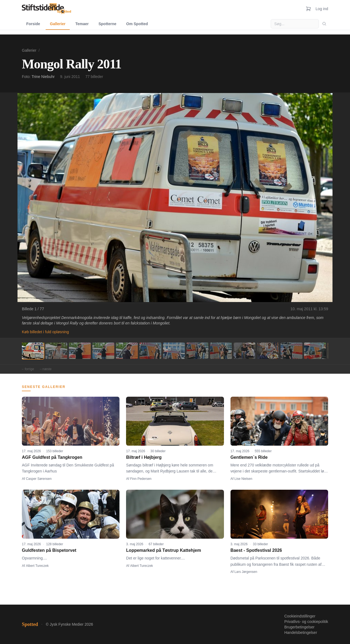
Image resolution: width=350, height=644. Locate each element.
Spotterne (107, 24)
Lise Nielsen (243, 479)
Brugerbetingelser (300, 627)
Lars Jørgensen (246, 572)
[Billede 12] (291, 351)
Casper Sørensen (39, 479)
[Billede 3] (80, 351)
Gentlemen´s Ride (249, 457)
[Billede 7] (174, 351)
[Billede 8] (197, 351)
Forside (33, 24)
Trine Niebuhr (43, 77)
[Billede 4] (103, 351)
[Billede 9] (221, 351)
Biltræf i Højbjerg (144, 457)
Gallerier (58, 24)
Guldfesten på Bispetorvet (49, 550)
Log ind (322, 9)
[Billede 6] (150, 351)
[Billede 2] (56, 351)
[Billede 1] (33, 351)
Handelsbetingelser (301, 633)
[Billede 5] (127, 351)
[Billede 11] (268, 351)
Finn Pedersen (141, 479)
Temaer (82, 24)
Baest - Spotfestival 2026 (256, 550)
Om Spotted (137, 24)
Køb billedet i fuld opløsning (45, 332)
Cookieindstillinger (300, 616)
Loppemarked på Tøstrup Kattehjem (164, 550)
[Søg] (324, 24)
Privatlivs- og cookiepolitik (306, 622)
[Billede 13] (315, 351)
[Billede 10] (244, 351)
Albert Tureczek (37, 566)
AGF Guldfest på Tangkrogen (52, 457)
